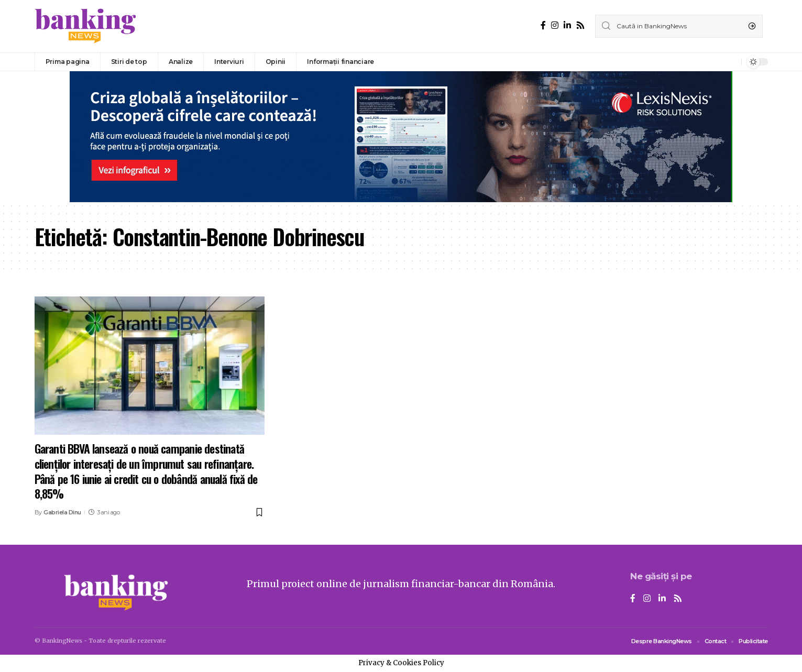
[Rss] (580, 25)
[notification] (731, 62)
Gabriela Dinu (62, 512)
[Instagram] (555, 25)
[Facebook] (543, 25)
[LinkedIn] (567, 25)
